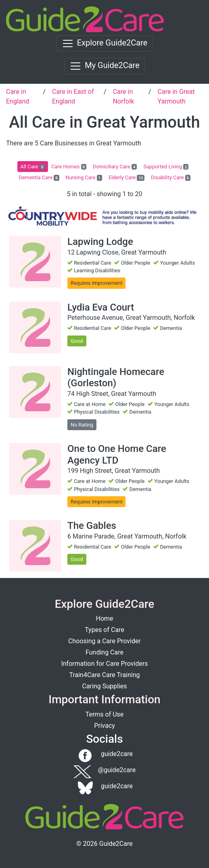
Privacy (104, 726)
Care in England (18, 96)
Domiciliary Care (115, 167)
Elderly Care (126, 178)
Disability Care (171, 178)
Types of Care (104, 630)
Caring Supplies (104, 686)
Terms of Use (105, 714)
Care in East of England (73, 96)
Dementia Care (39, 178)
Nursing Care (84, 178)
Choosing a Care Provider (104, 641)
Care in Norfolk (124, 96)
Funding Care (104, 652)
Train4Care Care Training (104, 675)
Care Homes (69, 167)
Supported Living (166, 167)
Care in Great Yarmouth (176, 96)
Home (104, 618)
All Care (33, 167)
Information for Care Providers (104, 664)
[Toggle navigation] (105, 44)
